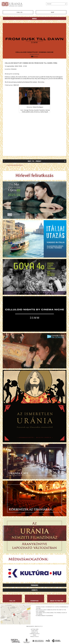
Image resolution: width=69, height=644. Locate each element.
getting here (35, 629)
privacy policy (35, 636)
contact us (35, 632)
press (34, 635)
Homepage (34, 601)
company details (35, 634)
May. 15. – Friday (34, 161)
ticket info (34, 631)
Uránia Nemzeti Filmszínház (15, 165)
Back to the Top (57, 601)
